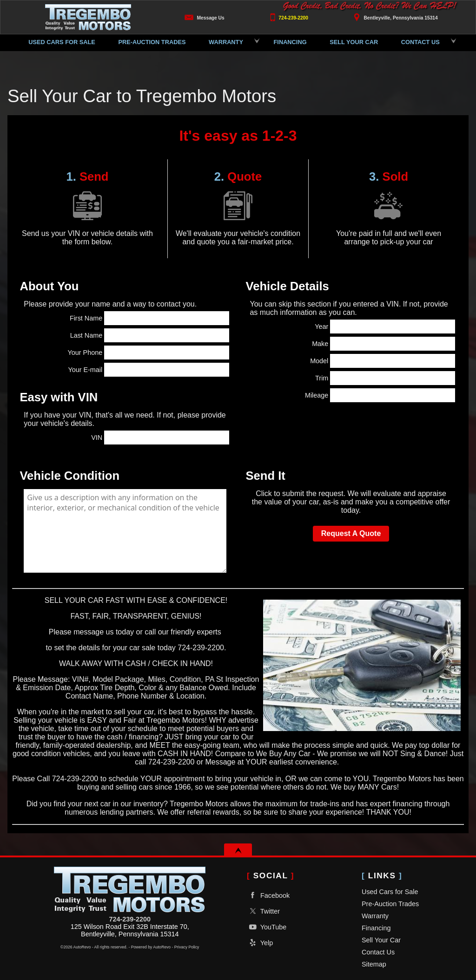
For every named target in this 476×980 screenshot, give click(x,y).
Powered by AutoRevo (151, 947)
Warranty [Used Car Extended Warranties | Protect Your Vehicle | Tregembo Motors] (226, 42)
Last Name (150, 335)
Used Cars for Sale (62, 42)
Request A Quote (351, 533)
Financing (376, 928)
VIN (160, 438)
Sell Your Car (381, 940)
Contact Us (378, 952)
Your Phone (149, 353)
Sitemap (374, 964)
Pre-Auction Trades (152, 42)
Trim (385, 378)
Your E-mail (148, 370)
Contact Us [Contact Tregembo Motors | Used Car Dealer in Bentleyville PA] (420, 42)
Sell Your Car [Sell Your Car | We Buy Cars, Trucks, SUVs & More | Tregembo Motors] (354, 42)
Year (385, 327)
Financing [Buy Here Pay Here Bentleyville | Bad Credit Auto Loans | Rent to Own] (290, 42)
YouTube (267, 927)
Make (383, 344)
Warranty (375, 916)
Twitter (263, 911)
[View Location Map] (394, 15)
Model (383, 361)
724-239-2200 (130, 919)
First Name (149, 318)
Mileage (380, 395)
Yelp (260, 943)
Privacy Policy (187, 947)
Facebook (268, 895)
